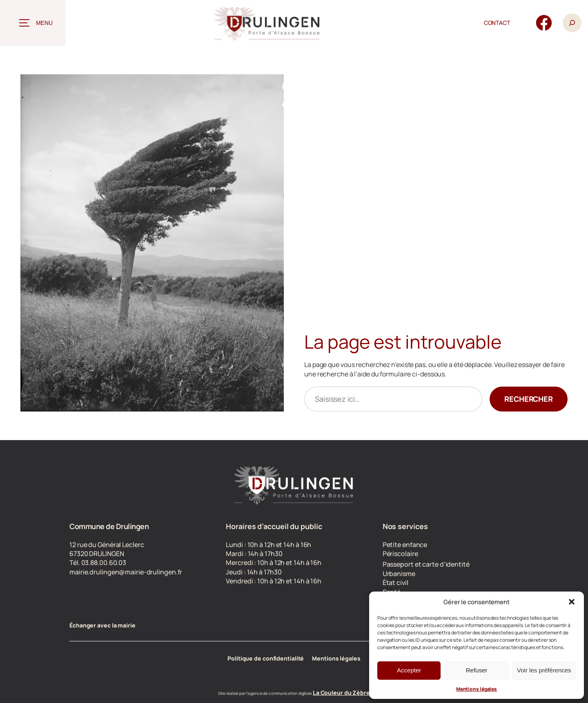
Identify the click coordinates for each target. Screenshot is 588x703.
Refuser (477, 670)
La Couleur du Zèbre (341, 693)
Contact (497, 23)
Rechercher (529, 399)
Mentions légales (477, 689)
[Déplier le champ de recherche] (572, 23)
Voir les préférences (544, 670)
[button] (572, 602)
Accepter (409, 670)
